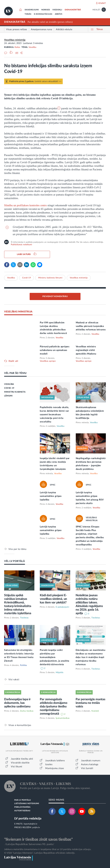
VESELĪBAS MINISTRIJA (18, 312)
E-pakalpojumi (62, 607)
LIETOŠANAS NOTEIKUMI (27, 804)
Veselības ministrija (15, 40)
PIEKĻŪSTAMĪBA (22, 807)
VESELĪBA (9, 384)
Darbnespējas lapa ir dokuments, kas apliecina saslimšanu (17, 703)
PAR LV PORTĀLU (23, 800)
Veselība (32, 47)
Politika (23, 665)
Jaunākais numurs (91, 761)
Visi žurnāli (87, 768)
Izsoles (49, 764)
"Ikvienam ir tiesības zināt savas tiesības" (38, 839)
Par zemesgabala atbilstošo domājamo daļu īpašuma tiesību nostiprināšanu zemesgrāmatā (53, 706)
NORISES (46, 10)
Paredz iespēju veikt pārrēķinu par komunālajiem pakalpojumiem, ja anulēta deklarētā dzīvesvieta (54, 657)
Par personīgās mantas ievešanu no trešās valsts (90, 703)
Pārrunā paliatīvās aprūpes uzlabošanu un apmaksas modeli (55, 350)
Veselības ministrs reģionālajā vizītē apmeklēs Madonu (86, 350)
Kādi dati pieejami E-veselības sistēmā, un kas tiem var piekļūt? (53, 599)
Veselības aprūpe (48, 361)
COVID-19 (9, 388)
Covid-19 (26, 278)
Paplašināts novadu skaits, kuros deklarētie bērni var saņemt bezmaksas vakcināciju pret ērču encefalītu (54, 415)
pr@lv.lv (36, 827)
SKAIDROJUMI (32, 10)
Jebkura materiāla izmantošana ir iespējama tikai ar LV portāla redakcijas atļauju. (48, 849)
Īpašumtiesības (63, 718)
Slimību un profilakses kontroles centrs (25, 205)
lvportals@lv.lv (31, 824)
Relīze (17, 47)
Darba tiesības (27, 711)
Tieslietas (24, 618)
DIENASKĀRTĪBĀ (73, 10)
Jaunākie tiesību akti (22, 759)
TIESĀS (28, 14)
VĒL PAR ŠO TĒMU (15, 373)
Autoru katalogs (90, 764)
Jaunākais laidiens (55, 761)
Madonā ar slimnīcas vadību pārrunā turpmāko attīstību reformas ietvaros (91, 326)
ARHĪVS (59, 14)
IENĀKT (102, 3)
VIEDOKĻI (57, 10)
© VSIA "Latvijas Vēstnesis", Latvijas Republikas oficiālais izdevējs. (40, 853)
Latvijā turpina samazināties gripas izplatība (51, 496)
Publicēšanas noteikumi (21, 245)
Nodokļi (95, 711)
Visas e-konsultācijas (20, 725)
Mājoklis (60, 673)
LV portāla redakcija (28, 819)
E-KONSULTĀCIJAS (43, 14)
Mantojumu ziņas (55, 768)
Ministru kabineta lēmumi (50, 278)
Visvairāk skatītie (20, 763)
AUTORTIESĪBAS (22, 811)
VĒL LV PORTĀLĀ (15, 561)
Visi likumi (17, 767)
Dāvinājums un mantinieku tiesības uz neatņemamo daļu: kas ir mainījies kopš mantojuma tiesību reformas (91, 657)
